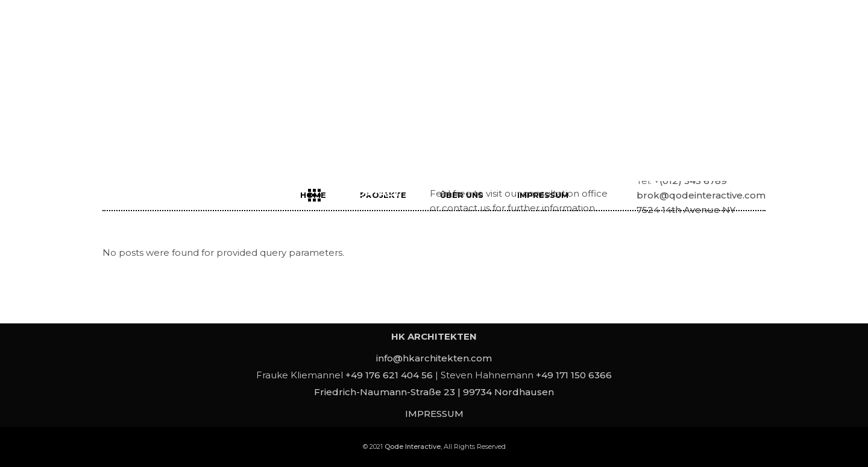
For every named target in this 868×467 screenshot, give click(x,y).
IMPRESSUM (434, 414)
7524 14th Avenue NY (686, 210)
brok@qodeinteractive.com (701, 195)
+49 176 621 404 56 (389, 375)
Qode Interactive (413, 446)
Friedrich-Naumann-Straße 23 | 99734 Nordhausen (434, 392)
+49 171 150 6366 (574, 375)
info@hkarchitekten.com (434, 358)
